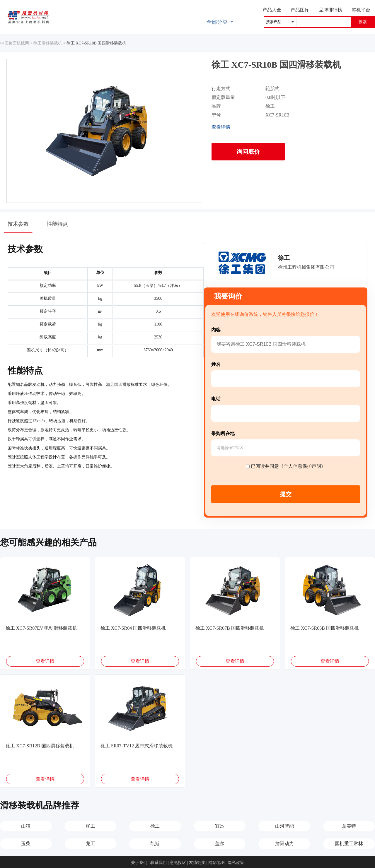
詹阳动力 (284, 844)
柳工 (91, 826)
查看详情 (221, 127)
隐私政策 (236, 863)
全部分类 (220, 22)
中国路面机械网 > (17, 43)
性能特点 (57, 224)
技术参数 (18, 227)
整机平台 (361, 10)
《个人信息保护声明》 (302, 466)
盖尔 (220, 844)
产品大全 (272, 10)
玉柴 (26, 844)
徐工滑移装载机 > (50, 43)
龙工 (91, 844)
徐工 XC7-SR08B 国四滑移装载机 (325, 628)
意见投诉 (178, 863)
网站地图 (217, 863)
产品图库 (300, 10)
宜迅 (220, 826)
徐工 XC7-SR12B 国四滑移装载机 (40, 746)
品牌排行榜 (330, 10)
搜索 (363, 22)
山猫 (26, 826)
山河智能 (284, 826)
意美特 (349, 826)
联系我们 (158, 863)
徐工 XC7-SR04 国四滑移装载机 (133, 628)
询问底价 (248, 152)
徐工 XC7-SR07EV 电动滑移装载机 (41, 628)
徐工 (155, 826)
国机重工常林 (349, 844)
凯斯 (155, 844)
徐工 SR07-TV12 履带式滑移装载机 (137, 746)
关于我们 (139, 863)
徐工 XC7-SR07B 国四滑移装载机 (230, 628)
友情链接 (197, 863)
